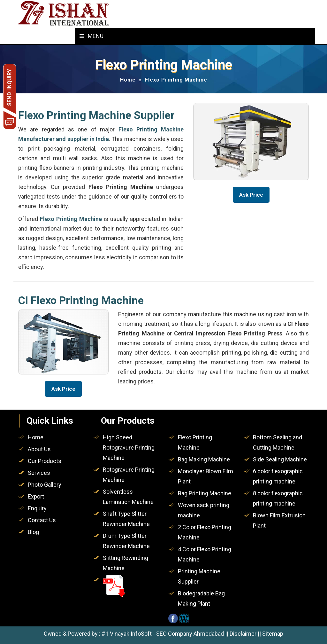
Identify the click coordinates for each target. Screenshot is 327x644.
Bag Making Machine (204, 459)
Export (36, 496)
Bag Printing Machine (205, 493)
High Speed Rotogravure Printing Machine (129, 448)
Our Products (45, 461)
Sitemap (273, 634)
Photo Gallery (45, 485)
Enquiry (37, 508)
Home (128, 80)
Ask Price (251, 195)
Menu (91, 36)
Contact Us (42, 520)
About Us (39, 449)
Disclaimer (243, 634)
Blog (33, 532)
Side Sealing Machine (280, 459)
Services (39, 473)
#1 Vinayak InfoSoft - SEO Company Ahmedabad (163, 634)
